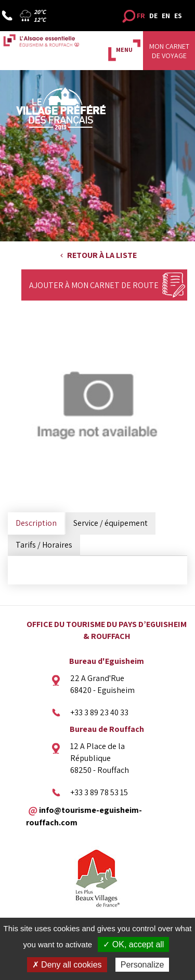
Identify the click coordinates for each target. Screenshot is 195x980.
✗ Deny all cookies (67, 965)
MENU (124, 50)
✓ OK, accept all (133, 944)
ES (178, 16)
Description (36, 523)
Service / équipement (110, 523)
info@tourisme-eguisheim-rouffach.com (84, 816)
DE (153, 16)
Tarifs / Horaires (44, 545)
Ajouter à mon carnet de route (94, 285)
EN (166, 16)
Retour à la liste (102, 255)
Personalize (142, 965)
